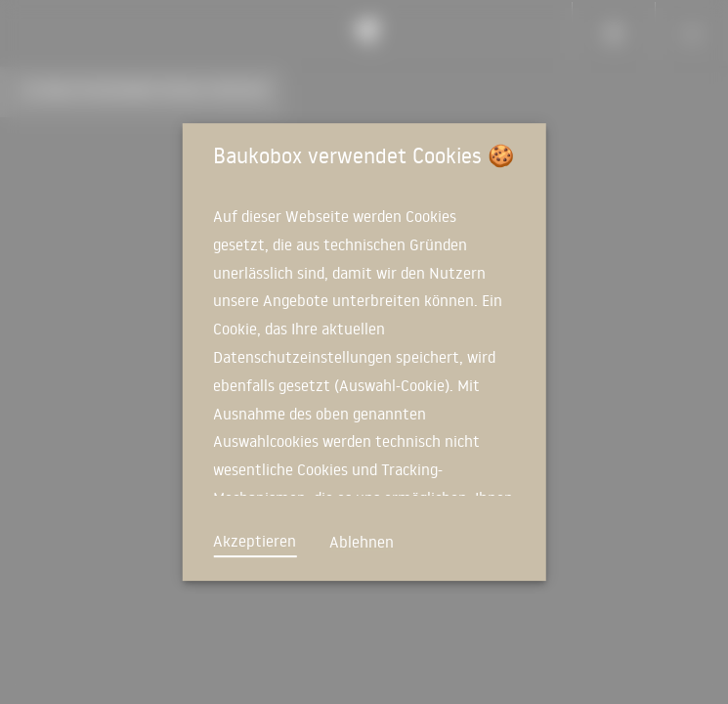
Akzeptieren (255, 541)
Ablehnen (362, 542)
